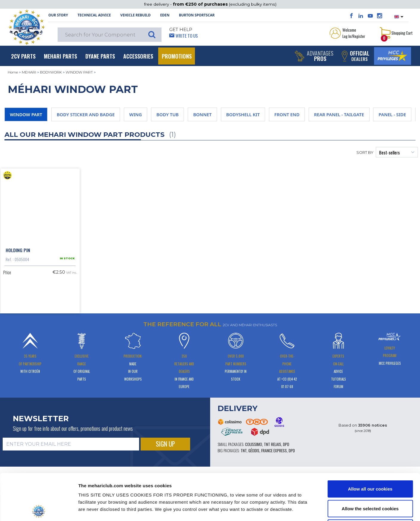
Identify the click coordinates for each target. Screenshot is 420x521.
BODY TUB (167, 114)
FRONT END (287, 114)
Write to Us (187, 36)
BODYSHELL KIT (243, 114)
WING (136, 114)
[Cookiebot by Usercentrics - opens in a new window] (39, 509)
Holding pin (18, 250)
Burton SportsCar (197, 15)
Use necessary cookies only (370, 482)
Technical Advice (94, 15)
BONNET (202, 114)
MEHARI (29, 72)
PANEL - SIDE (392, 114)
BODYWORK (51, 72)
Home (13, 72)
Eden (165, 15)
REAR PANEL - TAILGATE (339, 114)
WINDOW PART (79, 72)
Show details (310, 509)
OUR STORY (58, 15)
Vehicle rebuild (136, 15)
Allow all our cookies (370, 443)
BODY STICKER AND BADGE (86, 114)
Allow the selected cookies (370, 462)
